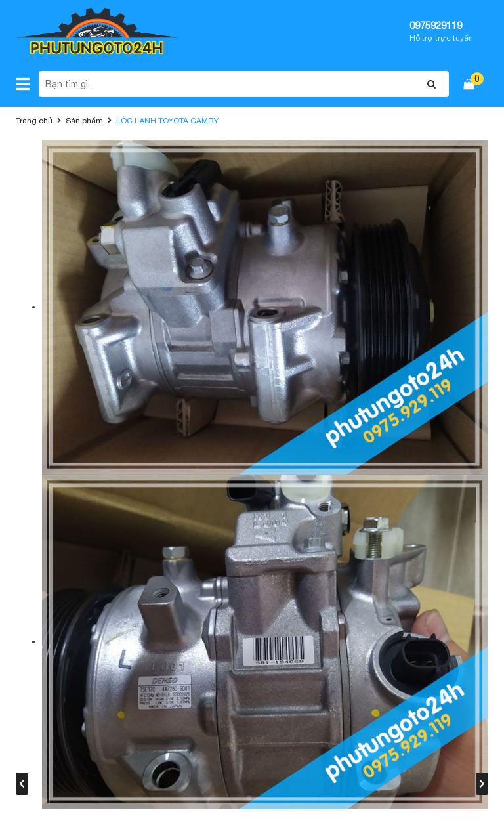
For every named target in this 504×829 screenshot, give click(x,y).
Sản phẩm (84, 121)
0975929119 (436, 25)
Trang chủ (34, 121)
